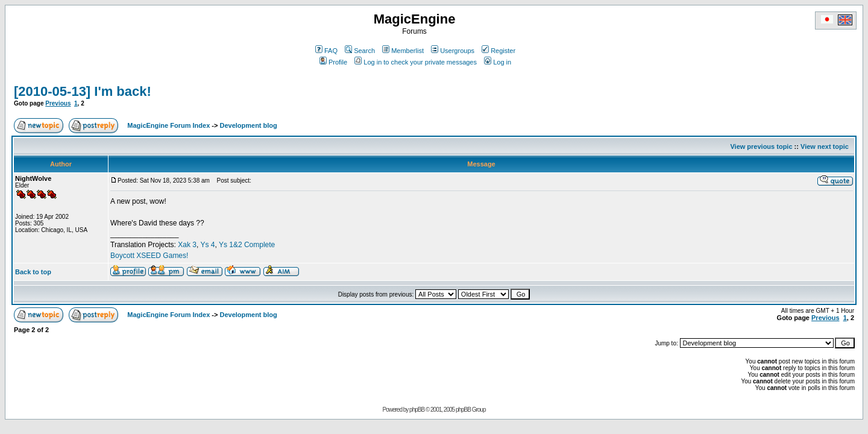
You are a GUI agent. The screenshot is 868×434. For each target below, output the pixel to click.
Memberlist (403, 51)
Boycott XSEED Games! (149, 256)
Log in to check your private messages (416, 62)
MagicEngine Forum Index (168, 125)
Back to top (33, 272)
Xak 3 (187, 245)
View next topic (825, 146)
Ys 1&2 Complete (247, 245)
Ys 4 (207, 245)
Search (360, 51)
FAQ (326, 51)
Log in (498, 62)
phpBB (417, 410)
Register (498, 51)
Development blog (248, 125)
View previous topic (761, 146)
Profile (333, 62)
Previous (58, 103)
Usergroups (453, 51)
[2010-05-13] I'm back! (83, 91)
